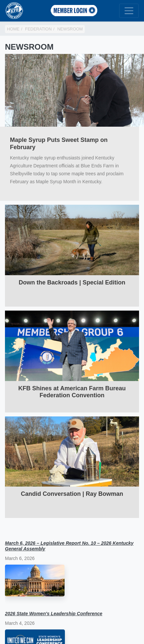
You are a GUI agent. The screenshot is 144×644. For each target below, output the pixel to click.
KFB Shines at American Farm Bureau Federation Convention (72, 392)
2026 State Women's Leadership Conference (54, 614)
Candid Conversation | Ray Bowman (72, 494)
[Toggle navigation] (129, 11)
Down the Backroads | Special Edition (72, 282)
